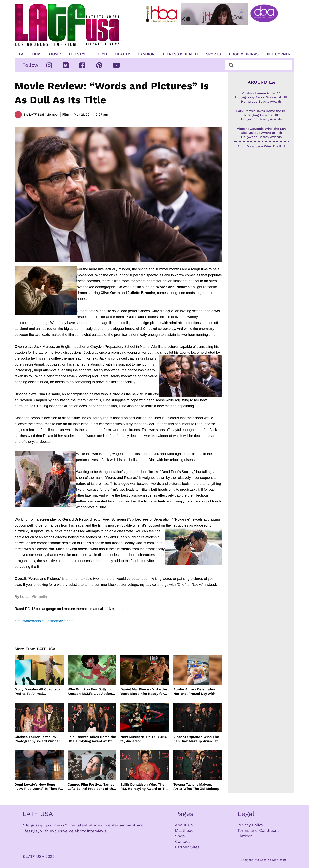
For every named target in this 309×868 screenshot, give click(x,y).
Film (36, 54)
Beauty (123, 54)
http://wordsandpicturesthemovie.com (44, 621)
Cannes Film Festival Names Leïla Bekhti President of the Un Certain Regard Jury (91, 787)
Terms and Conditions (259, 830)
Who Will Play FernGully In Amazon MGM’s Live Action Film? (90, 692)
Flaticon (245, 836)
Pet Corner (279, 54)
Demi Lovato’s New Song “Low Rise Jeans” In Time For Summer (39, 787)
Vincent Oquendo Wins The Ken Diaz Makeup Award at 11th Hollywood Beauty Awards (196, 739)
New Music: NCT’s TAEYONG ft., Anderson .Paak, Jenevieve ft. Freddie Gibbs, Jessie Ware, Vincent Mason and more (144, 739)
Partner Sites (187, 847)
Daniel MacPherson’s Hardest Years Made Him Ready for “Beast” (145, 692)
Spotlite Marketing (273, 860)
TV (21, 54)
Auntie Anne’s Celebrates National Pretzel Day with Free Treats (194, 692)
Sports (213, 54)
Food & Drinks (244, 54)
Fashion (146, 54)
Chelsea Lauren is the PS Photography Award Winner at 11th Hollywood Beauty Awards (37, 739)
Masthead (184, 830)
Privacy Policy (250, 825)
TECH (102, 54)
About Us (184, 825)
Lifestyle (79, 54)
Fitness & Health (180, 54)
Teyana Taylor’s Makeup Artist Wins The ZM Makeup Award (196, 787)
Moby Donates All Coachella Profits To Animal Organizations (38, 692)
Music (55, 54)
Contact (182, 841)
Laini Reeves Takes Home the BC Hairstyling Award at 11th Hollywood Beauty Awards (92, 739)
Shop (180, 836)
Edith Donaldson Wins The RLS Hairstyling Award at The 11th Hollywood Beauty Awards (145, 787)
